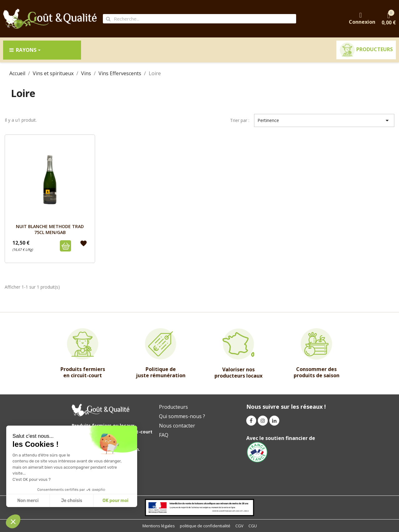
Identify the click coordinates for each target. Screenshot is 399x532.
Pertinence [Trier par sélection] (324, 120)
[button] (13, 521)
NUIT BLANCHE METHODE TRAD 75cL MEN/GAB (50, 229)
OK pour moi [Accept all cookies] (115, 501)
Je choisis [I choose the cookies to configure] (72, 501)
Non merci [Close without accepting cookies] (28, 501)
